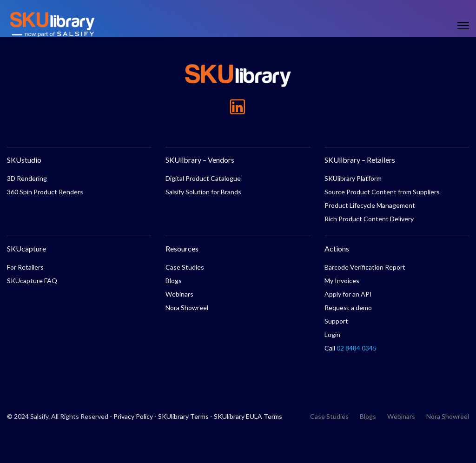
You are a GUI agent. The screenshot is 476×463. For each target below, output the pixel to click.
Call (350, 348)
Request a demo (348, 308)
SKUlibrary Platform (353, 178)
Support (336, 321)
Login (332, 334)
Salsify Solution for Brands (203, 192)
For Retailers (25, 267)
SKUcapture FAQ (32, 281)
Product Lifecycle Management (370, 205)
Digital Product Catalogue (203, 178)
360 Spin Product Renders (45, 192)
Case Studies (185, 267)
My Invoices (342, 281)
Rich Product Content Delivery (369, 219)
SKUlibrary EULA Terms (248, 416)
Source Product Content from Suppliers (382, 192)
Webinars (179, 294)
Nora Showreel (187, 308)
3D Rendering (27, 178)
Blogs (174, 281)
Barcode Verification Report (365, 267)
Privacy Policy (133, 416)
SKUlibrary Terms (183, 416)
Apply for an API (348, 294)
